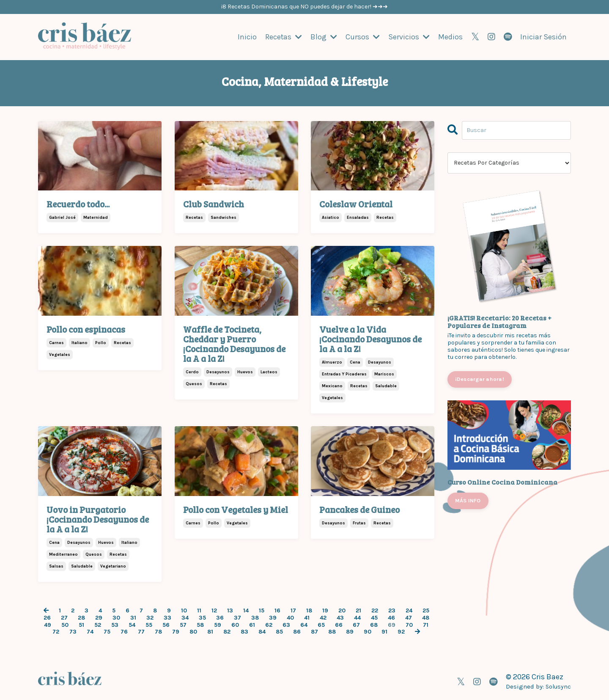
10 (184, 610)
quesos (194, 383)
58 (200, 625)
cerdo (192, 372)
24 (409, 610)
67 (356, 625)
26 (47, 617)
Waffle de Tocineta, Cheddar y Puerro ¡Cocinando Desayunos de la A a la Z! (234, 343)
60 (235, 625)
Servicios (409, 37)
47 (409, 617)
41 (307, 617)
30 (116, 617)
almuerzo (332, 362)
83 (244, 632)
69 (392, 625)
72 (56, 632)
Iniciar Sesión (543, 36)
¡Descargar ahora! (480, 379)
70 (409, 625)
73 (73, 632)
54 (132, 625)
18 (309, 610)
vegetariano (113, 566)
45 (374, 617)
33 (167, 617)
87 (314, 632)
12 (214, 610)
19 (325, 610)
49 (48, 625)
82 (227, 632)
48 (426, 617)
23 (392, 610)
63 (286, 625)
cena (355, 362)
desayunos (218, 372)
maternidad (96, 218)
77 (141, 632)
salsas (56, 566)
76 (124, 632)
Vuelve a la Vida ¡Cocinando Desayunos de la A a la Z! (370, 338)
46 (391, 617)
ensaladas (358, 218)
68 (374, 625)
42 (323, 617)
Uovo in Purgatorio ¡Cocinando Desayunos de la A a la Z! (98, 519)
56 (166, 625)
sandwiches (224, 218)
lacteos (269, 372)
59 (218, 625)
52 (98, 625)
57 (183, 625)
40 (290, 617)
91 (384, 632)
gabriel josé (62, 218)
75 (107, 632)
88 (332, 632)
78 (158, 632)
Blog (324, 37)
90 (368, 632)
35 (202, 617)
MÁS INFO (468, 500)
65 (321, 625)
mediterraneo (63, 554)
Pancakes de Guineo (359, 509)
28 (81, 617)
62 (269, 625)
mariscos (384, 374)
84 (262, 632)
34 (185, 617)
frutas (359, 523)
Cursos (363, 37)
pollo (101, 342)
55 (149, 625)
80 (193, 632)
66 (339, 625)
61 (252, 625)
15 (262, 610)
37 (237, 617)
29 (99, 617)
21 (358, 610)
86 (297, 632)
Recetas (283, 37)
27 (64, 617)
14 (246, 610)
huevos (245, 372)
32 (150, 617)
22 (375, 610)
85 (279, 632)
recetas (194, 218)
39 (273, 617)
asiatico (331, 218)
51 (81, 625)
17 (293, 610)
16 (277, 610)
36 (220, 617)
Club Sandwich (214, 203)
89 (350, 632)
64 (304, 625)
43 (340, 617)
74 (90, 632)
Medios (450, 37)
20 (342, 610)
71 (426, 625)
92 (401, 632)
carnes (56, 342)
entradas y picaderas (344, 374)
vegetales (60, 354)
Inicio (247, 37)
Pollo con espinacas (86, 329)
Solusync (558, 686)
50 (65, 625)
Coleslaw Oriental (356, 203)
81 (210, 632)
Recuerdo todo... (78, 203)
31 (133, 617)
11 (199, 610)
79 (176, 632)
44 (357, 617)
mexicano (332, 386)
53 (115, 625)
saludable (386, 386)
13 (230, 610)
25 (426, 610)
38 (255, 617)
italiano (80, 342)
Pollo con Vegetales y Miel (236, 509)
